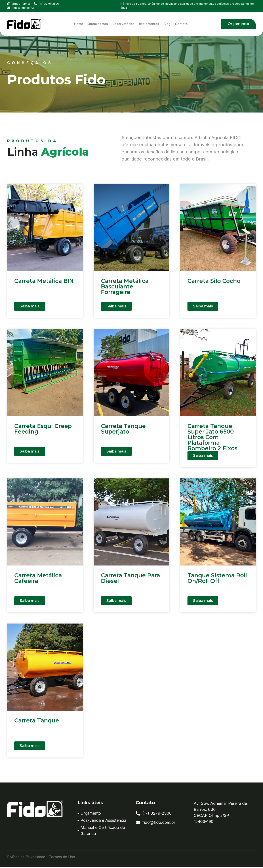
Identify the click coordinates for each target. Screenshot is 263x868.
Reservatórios (123, 24)
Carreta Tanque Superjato (123, 429)
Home (79, 24)
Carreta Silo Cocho (214, 281)
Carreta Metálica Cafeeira (38, 579)
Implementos (149, 24)
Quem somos (98, 24)
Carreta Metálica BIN (44, 281)
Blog (167, 24)
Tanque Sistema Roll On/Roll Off (217, 579)
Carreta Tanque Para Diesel (130, 579)
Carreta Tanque (37, 722)
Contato (181, 24)
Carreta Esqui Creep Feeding (43, 429)
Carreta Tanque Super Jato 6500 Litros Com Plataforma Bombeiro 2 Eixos (213, 437)
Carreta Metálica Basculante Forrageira (125, 286)
